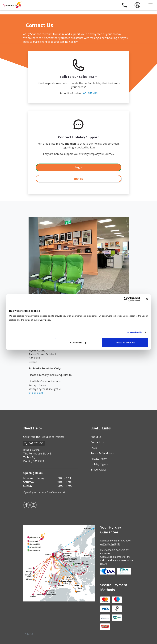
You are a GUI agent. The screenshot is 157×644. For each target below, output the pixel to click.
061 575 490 (90, 93)
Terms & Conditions (103, 453)
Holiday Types (99, 464)
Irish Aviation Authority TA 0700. (116, 542)
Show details (135, 332)
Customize (78, 343)
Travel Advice (99, 470)
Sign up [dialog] (78, 179)
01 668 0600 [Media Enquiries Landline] (36, 393)
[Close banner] (147, 299)
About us (96, 437)
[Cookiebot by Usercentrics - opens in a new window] (126, 299)
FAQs (94, 448)
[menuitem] (137, 5)
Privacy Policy (99, 459)
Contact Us (97, 442)
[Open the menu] (151, 5)
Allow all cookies (125, 343)
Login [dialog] (78, 167)
